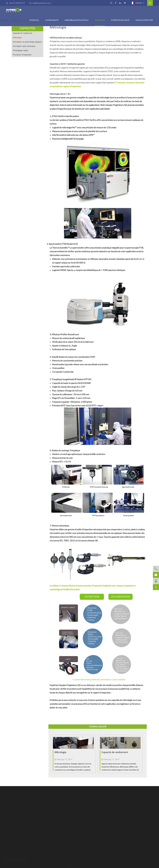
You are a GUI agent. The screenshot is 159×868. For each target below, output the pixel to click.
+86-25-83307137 (16, 3)
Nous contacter (144, 20)
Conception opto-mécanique (24, 46)
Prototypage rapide (20, 51)
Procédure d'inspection (22, 55)
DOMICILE (34, 20)
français (136, 3)
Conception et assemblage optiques (27, 42)
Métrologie (17, 38)
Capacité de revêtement (23, 33)
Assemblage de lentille (77, 20)
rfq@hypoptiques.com (40, 3)
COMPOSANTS (52, 20)
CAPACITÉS (100, 20)
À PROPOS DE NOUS (120, 20)
